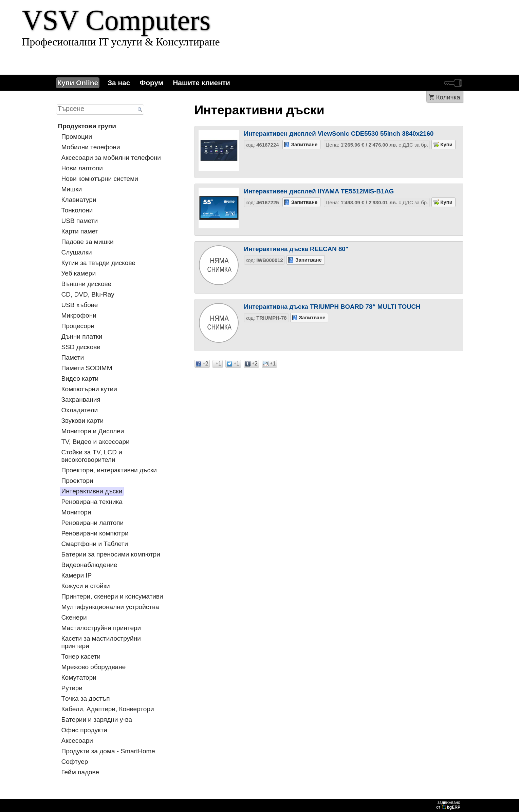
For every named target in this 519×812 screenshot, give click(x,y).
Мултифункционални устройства (110, 607)
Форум (151, 83)
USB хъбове (80, 305)
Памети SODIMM (87, 368)
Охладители (80, 410)
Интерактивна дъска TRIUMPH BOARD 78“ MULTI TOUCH (332, 307)
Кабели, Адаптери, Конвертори (108, 709)
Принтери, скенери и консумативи (112, 596)
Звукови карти (83, 421)
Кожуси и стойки (86, 586)
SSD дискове (81, 347)
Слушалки (77, 252)
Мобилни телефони (91, 147)
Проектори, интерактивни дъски (109, 470)
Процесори (78, 326)
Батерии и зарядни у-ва (97, 720)
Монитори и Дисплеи (93, 431)
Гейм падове (80, 772)
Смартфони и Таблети (95, 544)
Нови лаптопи (82, 168)
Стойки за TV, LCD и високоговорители (92, 456)
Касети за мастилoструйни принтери (101, 642)
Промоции (77, 137)
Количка (448, 97)
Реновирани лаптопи (93, 523)
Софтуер (75, 762)
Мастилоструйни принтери (101, 628)
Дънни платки (82, 336)
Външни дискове (87, 284)
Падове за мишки (88, 242)
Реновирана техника (92, 502)
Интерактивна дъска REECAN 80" (296, 249)
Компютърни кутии (89, 389)
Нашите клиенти (201, 83)
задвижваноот (449, 805)
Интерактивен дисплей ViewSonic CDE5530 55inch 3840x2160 (339, 134)
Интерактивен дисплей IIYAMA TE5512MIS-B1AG (319, 191)
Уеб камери (79, 273)
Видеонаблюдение (89, 565)
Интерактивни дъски (92, 491)
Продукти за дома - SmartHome (108, 751)
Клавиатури (79, 200)
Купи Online (78, 83)
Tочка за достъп (86, 698)
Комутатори (79, 677)
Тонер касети (81, 656)
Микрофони (79, 315)
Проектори (77, 481)
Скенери (74, 617)
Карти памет (80, 231)
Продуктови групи (87, 126)
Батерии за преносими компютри (111, 554)
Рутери (72, 688)
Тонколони (77, 210)
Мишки (72, 189)
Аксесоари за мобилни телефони (111, 158)
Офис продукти (84, 730)
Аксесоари (77, 741)
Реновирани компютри (95, 533)
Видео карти (80, 379)
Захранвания (81, 400)
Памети (73, 357)
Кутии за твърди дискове (98, 263)
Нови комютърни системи (100, 179)
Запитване (304, 144)
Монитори (76, 512)
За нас (119, 83)
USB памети (80, 221)
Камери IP (77, 575)
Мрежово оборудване (94, 667)
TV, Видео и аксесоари (96, 442)
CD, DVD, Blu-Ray (88, 294)
